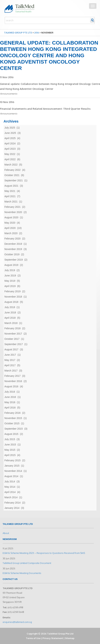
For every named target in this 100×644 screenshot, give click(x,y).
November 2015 (13, 418)
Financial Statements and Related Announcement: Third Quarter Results (45, 109)
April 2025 (10, 138)
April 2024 (10, 143)
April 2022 (10, 159)
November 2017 (13, 334)
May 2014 (10, 487)
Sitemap (70, 638)
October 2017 (12, 339)
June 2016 (10, 397)
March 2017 (11, 371)
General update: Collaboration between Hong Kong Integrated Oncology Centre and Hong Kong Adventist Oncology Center (50, 86)
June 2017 (10, 355)
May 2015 (10, 450)
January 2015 (12, 466)
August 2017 (11, 349)
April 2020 (10, 228)
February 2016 (12, 413)
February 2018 (12, 328)
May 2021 (10, 191)
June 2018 (10, 312)
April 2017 (10, 365)
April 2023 (10, 149)
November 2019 (13, 249)
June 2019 (10, 276)
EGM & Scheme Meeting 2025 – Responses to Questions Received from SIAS (44, 553)
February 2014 (12, 503)
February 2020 (12, 239)
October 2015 (12, 423)
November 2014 (13, 471)
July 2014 (10, 482)
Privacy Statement (53, 638)
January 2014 (12, 508)
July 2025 (10, 128)
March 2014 (11, 497)
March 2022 (11, 165)
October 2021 (12, 175)
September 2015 (14, 429)
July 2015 (10, 439)
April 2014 (10, 492)
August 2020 (11, 217)
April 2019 (10, 286)
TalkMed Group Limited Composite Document (27, 563)
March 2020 (11, 233)
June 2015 (10, 445)
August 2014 (11, 476)
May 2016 (10, 402)
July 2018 (10, 307)
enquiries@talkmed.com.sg (17, 622)
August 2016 (11, 386)
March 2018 (11, 323)
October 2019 (12, 254)
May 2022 (10, 154)
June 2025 (10, 133)
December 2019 (13, 244)
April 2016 (10, 408)
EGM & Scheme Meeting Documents (22, 573)
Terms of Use (33, 638)
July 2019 (10, 270)
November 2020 (13, 212)
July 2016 (10, 392)
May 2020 (10, 223)
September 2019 (14, 260)
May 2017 (10, 360)
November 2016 (13, 381)
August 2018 (11, 302)
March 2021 (11, 202)
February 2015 (12, 460)
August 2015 (11, 434)
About (6, 533)
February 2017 (12, 376)
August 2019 (11, 265)
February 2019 (12, 291)
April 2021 (10, 196)
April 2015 (10, 455)
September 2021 (14, 180)
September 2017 (14, 344)
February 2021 (12, 207)
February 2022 (12, 170)
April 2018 (10, 318)
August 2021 (11, 186)
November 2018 (13, 297)
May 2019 (10, 281)
